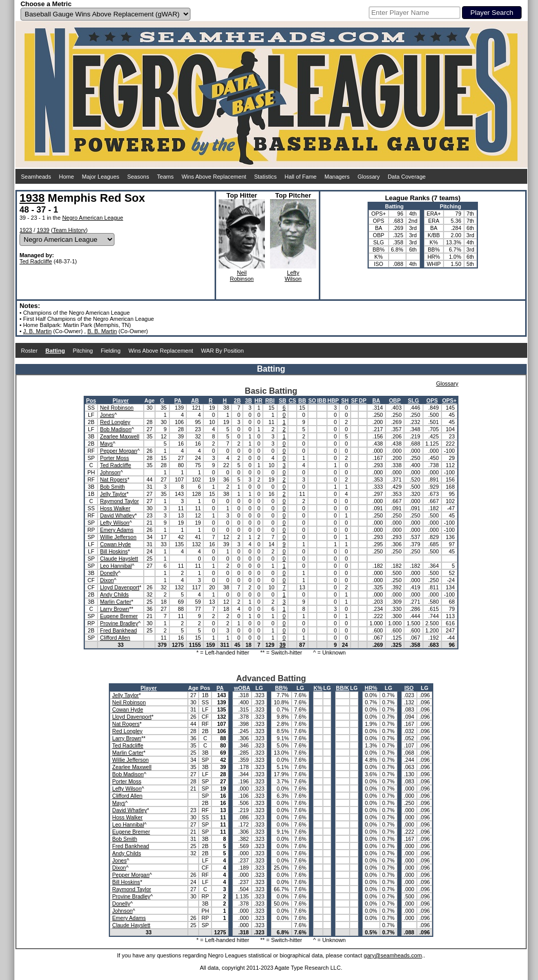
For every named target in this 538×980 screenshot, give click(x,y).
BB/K (342, 688)
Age (149, 400)
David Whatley (118, 515)
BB (302, 400)
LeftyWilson (293, 276)
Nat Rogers (114, 479)
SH (345, 400)
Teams (165, 177)
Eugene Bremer (119, 616)
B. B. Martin (102, 331)
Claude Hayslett (119, 559)
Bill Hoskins (114, 551)
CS (292, 400)
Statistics (265, 177)
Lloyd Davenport (120, 587)
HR (258, 400)
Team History (69, 230)
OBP (395, 400)
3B (248, 400)
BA (376, 400)
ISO (409, 688)
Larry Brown (115, 609)
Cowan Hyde (116, 544)
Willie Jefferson (118, 537)
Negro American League (93, 218)
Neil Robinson (117, 408)
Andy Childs (114, 594)
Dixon (107, 580)
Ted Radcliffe (36, 261)
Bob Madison (116, 429)
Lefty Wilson (115, 523)
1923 (26, 230)
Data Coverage (407, 177)
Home (66, 177)
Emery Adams (117, 530)
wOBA (242, 688)
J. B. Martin (37, 331)
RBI (270, 400)
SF (354, 400)
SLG (414, 400)
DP (363, 400)
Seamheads (36, 177)
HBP (333, 400)
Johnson (110, 472)
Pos (91, 400)
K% (318, 688)
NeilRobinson (242, 276)
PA (178, 400)
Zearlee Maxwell (120, 436)
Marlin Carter (116, 602)
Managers (337, 177)
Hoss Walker (115, 508)
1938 (32, 198)
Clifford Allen (115, 638)
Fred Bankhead (119, 630)
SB (283, 400)
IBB (322, 400)
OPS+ (449, 400)
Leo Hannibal (116, 566)
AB (195, 400)
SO (312, 400)
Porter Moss (115, 458)
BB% (282, 688)
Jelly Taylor (113, 494)
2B (237, 400)
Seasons (138, 177)
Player (121, 400)
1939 (43, 230)
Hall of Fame (300, 177)
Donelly (109, 573)
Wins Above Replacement (214, 177)
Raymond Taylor (120, 501)
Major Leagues (101, 177)
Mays (107, 444)
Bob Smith (112, 487)
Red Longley (115, 422)
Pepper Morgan (119, 451)
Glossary (368, 177)
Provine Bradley (119, 623)
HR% (371, 688)
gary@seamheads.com (393, 955)
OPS (432, 400)
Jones (107, 415)
